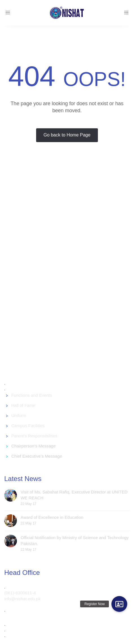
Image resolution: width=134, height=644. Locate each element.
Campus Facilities (28, 426)
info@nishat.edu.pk (22, 599)
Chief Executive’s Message (37, 456)
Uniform (19, 415)
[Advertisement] (66, 273)
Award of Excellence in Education (52, 517)
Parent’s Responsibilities (34, 436)
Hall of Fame (23, 405)
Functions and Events (32, 395)
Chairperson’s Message (33, 446)
